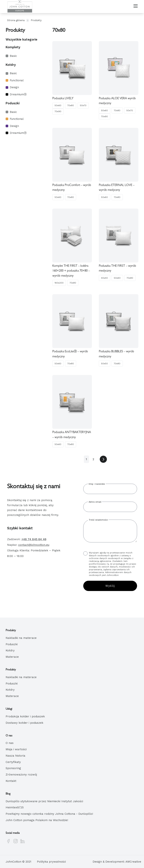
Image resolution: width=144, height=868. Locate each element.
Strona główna (16, 20)
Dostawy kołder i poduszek (24, 723)
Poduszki (13, 103)
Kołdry (11, 65)
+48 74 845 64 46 (34, 539)
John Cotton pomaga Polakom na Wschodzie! (37, 820)
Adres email (95, 502)
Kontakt (11, 781)
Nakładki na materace (21, 638)
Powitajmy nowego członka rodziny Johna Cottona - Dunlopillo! (49, 814)
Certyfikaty (13, 762)
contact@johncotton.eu (34, 545)
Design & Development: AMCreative (117, 862)
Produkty (36, 20)
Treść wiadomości (98, 520)
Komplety (13, 47)
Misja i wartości (16, 749)
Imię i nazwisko (97, 484)
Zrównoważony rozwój (21, 775)
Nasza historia (15, 756)
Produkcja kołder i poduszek (25, 716)
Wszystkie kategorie (21, 39)
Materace (12, 657)
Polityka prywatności (51, 862)
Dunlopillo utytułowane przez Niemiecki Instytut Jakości (44, 801)
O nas (10, 743)
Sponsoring (13, 768)
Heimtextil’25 (15, 807)
